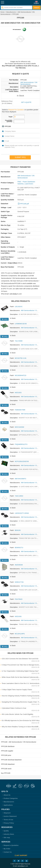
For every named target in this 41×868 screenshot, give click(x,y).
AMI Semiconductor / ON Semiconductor (29, 83)
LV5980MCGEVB (21, 324)
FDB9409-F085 (20, 410)
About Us (6, 795)
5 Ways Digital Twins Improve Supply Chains (17, 690)
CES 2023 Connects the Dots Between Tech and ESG (20, 659)
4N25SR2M (19, 565)
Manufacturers (11, 12)
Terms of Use (7, 820)
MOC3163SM (19, 427)
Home (2, 12)
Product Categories (10, 798)
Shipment (6, 813)
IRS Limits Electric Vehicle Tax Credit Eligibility (17, 714)
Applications (7, 805)
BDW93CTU (19, 548)
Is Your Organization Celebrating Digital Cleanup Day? (20, 671)
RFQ (6, 319)
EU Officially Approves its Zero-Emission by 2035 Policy (21, 720)
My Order (6, 849)
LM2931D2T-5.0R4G (22, 513)
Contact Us (7, 852)
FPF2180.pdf (24, 204)
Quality (5, 831)
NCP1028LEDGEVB (22, 461)
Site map (6, 838)
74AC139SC (19, 496)
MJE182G (18, 393)
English (36, 3)
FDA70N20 (19, 599)
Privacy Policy (8, 823)
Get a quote (26, 102)
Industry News (8, 834)
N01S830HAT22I (20, 375)
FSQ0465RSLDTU (21, 444)
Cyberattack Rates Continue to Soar (14, 708)
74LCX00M (19, 341)
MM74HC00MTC (20, 479)
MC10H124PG (20, 634)
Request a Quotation (10, 845)
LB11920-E (19, 307)
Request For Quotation (16, 110)
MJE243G (18, 616)
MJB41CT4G (19, 582)
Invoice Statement (9, 816)
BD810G (18, 530)
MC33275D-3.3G (21, 358)
